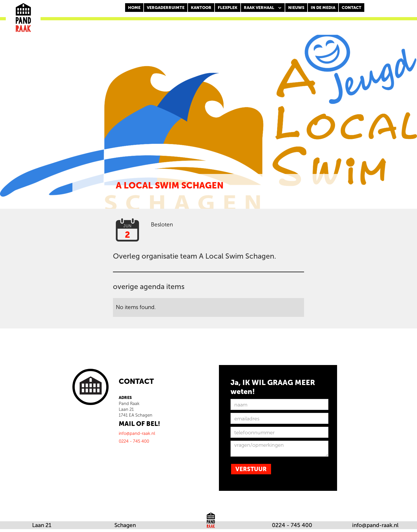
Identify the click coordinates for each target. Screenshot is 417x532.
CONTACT (352, 8)
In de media (323, 8)
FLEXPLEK (228, 8)
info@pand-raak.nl (375, 525)
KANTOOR (201, 8)
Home (134, 8)
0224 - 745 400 (292, 525)
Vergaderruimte (166, 8)
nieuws (296, 8)
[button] (263, 8)
